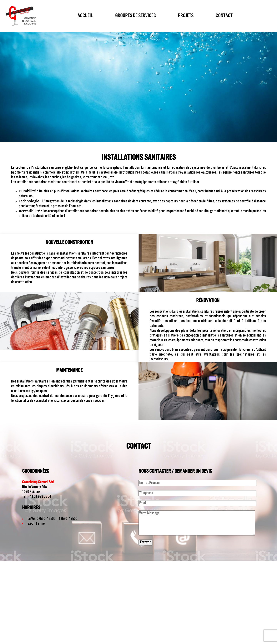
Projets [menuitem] (186, 16)
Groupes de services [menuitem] (136, 16)
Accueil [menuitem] (85, 16)
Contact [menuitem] (224, 16)
